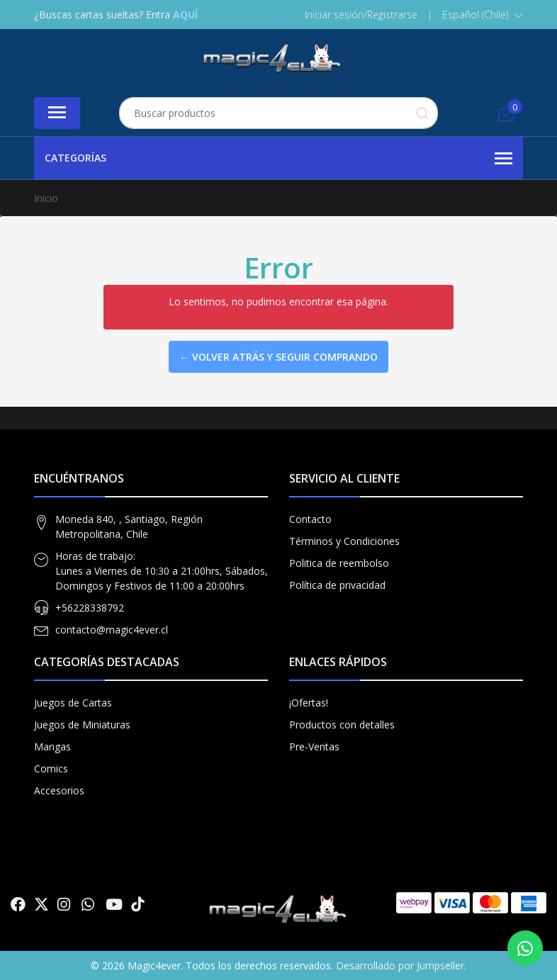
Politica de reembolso (339, 563)
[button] (483, 15)
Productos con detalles (342, 725)
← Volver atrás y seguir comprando (278, 357)
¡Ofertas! (309, 703)
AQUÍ (185, 15)
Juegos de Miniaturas (82, 725)
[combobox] (278, 113)
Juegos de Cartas (73, 703)
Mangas (52, 747)
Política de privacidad (337, 585)
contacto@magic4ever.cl (112, 630)
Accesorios (59, 790)
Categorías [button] (278, 159)
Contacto (310, 519)
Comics (51, 768)
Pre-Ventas (314, 747)
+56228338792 (90, 608)
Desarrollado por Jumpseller (400, 965)
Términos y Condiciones (344, 541)
